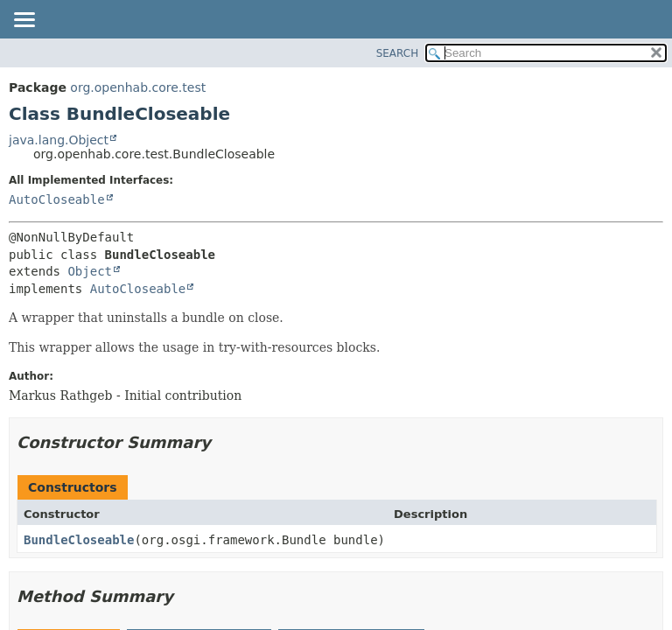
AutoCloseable (57, 199)
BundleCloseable (79, 540)
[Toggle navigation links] (24, 21)
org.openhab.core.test (138, 87)
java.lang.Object (59, 140)
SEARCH (398, 53)
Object (90, 271)
